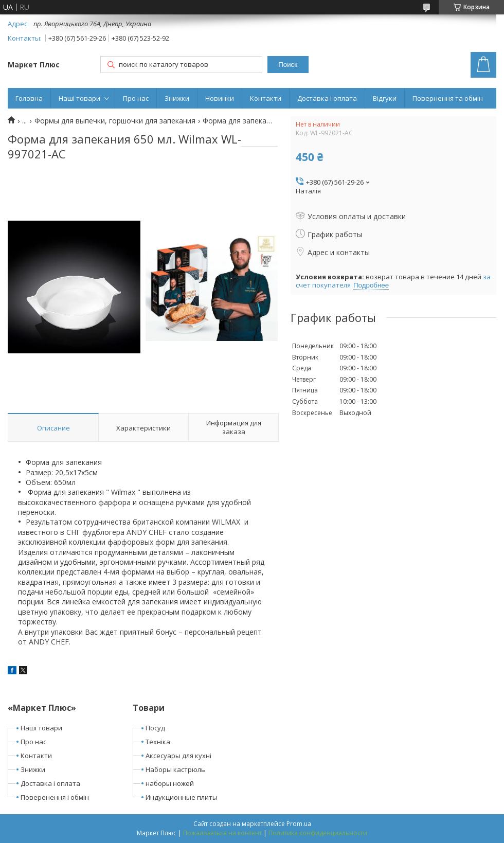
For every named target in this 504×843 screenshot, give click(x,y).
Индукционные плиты (182, 797)
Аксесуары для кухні (178, 756)
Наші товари (79, 98)
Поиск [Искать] (288, 65)
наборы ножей (170, 783)
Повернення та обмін (448, 98)
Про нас (136, 98)
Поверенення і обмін (55, 797)
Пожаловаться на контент (222, 833)
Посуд (155, 728)
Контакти (266, 98)
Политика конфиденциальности (318, 833)
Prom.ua (299, 824)
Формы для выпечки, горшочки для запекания (115, 121)
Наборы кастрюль (175, 769)
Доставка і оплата (327, 98)
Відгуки (385, 98)
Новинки (220, 98)
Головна (29, 98)
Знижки (177, 98)
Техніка (158, 742)
